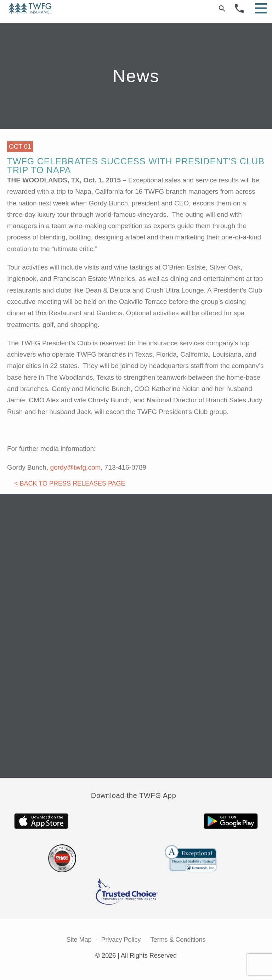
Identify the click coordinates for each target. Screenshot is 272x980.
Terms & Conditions (178, 940)
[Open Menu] (261, 8)
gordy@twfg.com (75, 467)
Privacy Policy (121, 940)
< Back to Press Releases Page (70, 483)
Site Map (79, 940)
